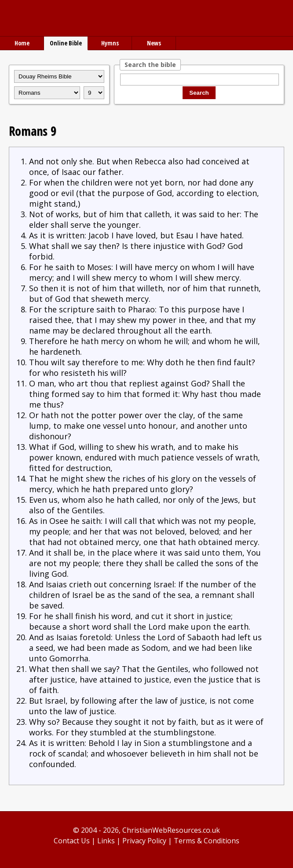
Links (106, 841)
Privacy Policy (144, 841)
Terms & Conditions (207, 841)
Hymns (110, 43)
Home (22, 43)
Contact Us (72, 841)
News (154, 43)
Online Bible (66, 43)
